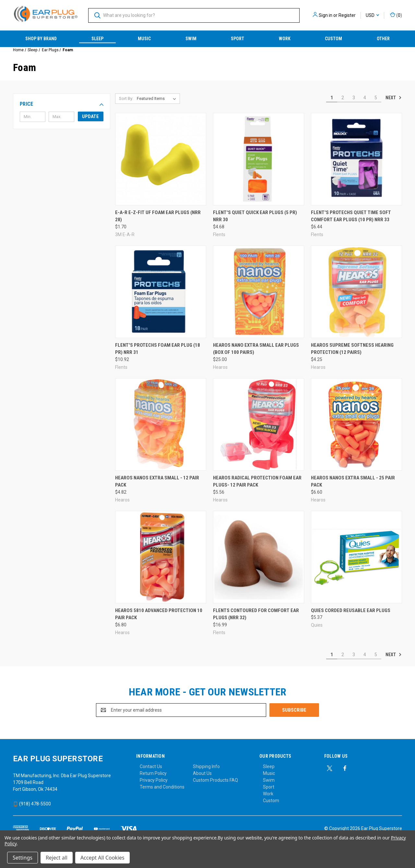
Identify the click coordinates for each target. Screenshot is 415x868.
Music (144, 39)
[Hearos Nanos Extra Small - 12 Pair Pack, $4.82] (161, 424)
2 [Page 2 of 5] (343, 98)
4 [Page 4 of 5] (365, 98)
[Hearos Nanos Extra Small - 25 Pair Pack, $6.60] (356, 424)
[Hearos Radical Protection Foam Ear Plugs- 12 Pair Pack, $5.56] (259, 424)
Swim (191, 39)
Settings (23, 858)
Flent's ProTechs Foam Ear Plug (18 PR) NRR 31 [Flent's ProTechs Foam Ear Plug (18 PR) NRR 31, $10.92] (158, 349)
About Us (202, 773)
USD (372, 15)
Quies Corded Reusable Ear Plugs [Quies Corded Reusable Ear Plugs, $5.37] (351, 610)
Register (347, 15)
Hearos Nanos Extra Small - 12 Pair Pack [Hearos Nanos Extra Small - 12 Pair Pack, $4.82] (157, 482)
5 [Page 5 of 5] (376, 98)
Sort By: (126, 98)
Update (90, 116)
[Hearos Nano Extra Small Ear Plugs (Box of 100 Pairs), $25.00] (259, 292)
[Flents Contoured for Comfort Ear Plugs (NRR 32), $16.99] (259, 557)
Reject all (57, 858)
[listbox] (158, 99)
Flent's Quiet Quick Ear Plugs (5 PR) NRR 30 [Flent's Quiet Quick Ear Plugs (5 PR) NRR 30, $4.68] (255, 216)
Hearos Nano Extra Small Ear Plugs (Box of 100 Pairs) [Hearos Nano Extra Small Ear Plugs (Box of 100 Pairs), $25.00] (256, 349)
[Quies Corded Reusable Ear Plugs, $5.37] (356, 557)
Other (383, 39)
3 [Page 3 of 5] (354, 98)
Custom (333, 39)
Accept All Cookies (102, 858)
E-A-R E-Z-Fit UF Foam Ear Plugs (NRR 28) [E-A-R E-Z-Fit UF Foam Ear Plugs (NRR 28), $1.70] (158, 216)
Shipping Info (206, 766)
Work (285, 39)
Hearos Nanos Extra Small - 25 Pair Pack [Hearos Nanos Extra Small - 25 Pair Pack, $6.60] (353, 482)
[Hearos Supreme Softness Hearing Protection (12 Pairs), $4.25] (356, 292)
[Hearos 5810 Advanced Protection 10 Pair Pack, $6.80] (161, 557)
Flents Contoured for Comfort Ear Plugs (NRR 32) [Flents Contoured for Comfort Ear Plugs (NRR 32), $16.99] (256, 614)
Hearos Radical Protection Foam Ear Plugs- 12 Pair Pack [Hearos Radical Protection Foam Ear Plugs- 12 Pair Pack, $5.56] (257, 482)
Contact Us (151, 766)
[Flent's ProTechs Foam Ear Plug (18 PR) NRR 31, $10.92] (161, 292)
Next (394, 98)
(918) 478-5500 (32, 804)
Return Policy (153, 773)
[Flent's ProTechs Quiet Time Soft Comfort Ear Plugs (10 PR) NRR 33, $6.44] (356, 159)
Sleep (97, 39)
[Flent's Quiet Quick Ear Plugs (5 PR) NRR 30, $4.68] (259, 159)
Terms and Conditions (162, 787)
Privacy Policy (154, 780)
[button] (62, 104)
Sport (237, 39)
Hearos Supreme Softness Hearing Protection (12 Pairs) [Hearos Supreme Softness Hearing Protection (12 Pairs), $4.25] (352, 349)
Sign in (326, 15)
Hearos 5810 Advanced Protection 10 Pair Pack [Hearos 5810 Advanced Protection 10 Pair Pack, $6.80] (159, 614)
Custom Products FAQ (215, 780)
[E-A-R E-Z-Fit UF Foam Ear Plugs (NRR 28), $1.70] (161, 159)
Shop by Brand (41, 39)
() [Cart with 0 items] (396, 15)
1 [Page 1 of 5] (332, 98)
